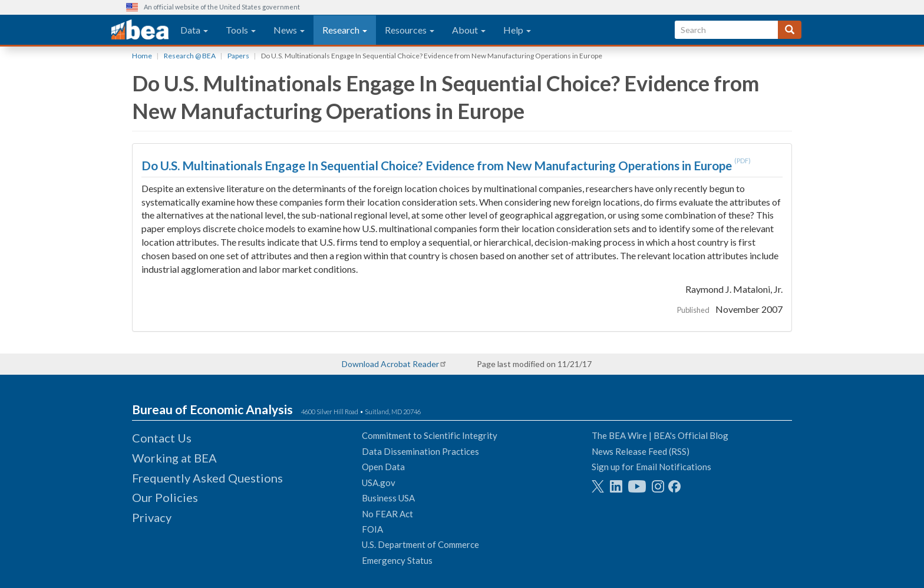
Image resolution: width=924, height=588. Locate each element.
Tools (241, 30)
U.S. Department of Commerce (420, 544)
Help (517, 30)
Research (345, 30)
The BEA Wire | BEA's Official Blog (660, 435)
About (469, 30)
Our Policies (165, 497)
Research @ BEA (190, 56)
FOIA (372, 529)
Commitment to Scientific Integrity (430, 435)
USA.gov (379, 483)
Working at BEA (174, 458)
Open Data (383, 467)
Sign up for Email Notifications (651, 467)
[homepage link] (140, 30)
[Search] (790, 30)
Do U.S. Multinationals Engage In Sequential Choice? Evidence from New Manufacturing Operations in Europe (438, 165)
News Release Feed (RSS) (641, 451)
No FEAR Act (387, 514)
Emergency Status (397, 560)
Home (142, 56)
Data (194, 30)
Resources (410, 30)
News (289, 30)
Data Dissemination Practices (420, 451)
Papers (238, 56)
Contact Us (162, 438)
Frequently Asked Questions (207, 478)
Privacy (152, 517)
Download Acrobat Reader (390, 364)
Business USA (388, 498)
